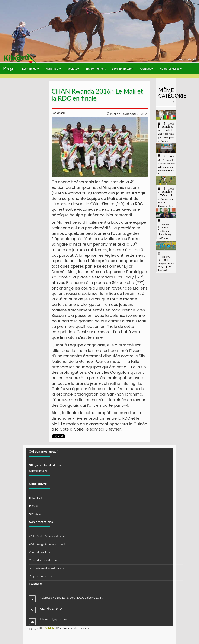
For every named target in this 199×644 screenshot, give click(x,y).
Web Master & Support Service (49, 536)
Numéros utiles (171, 68)
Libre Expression (123, 68)
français (182, 59)
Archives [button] (146, 68)
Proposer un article (41, 576)
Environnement (96, 68)
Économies (31, 68)
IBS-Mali (48, 628)
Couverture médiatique (44, 560)
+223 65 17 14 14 (51, 609)
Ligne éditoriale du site (45, 465)
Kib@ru (9, 69)
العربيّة (192, 59)
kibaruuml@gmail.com (54, 619)
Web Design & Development (47, 544)
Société (73, 68)
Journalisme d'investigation (46, 568)
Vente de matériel (40, 552)
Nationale (53, 68)
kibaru (60, 113)
